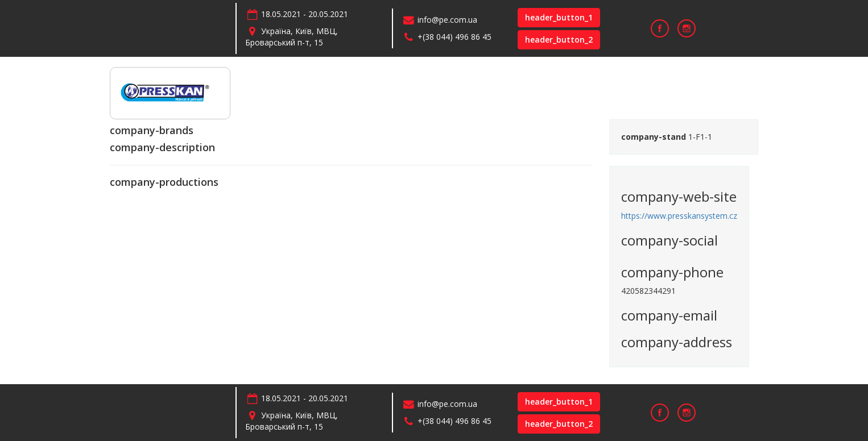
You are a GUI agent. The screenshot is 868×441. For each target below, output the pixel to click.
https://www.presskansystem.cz (679, 216)
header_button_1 (559, 17)
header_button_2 (559, 39)
